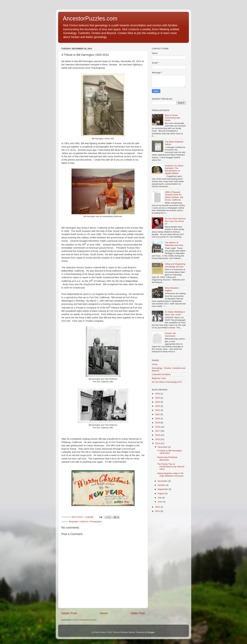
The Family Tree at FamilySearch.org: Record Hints (171, 467)
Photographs (96, 522)
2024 (158, 402)
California (84, 522)
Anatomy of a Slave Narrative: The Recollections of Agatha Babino (174, 170)
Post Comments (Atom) (85, 620)
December (163, 447)
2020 (158, 418)
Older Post (138, 613)
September (163, 489)
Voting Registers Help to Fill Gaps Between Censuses (170, 475)
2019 (158, 423)
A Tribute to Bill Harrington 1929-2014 (170, 452)
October (162, 485)
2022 (158, 410)
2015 (158, 439)
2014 (158, 443)
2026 (158, 394)
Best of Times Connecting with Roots (172, 118)
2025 (158, 398)
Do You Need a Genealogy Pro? (167, 382)
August (161, 493)
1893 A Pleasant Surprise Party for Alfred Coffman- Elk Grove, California (174, 196)
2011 (158, 511)
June (160, 502)
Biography (74, 522)
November (163, 481)
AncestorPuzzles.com (90, 19)
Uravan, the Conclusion (170, 335)
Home (104, 613)
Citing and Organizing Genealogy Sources (175, 265)
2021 (158, 414)
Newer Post (69, 613)
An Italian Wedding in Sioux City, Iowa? (175, 313)
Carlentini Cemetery (161, 374)
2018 (158, 427)
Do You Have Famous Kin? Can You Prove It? (175, 221)
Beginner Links (159, 378)
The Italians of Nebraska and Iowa (174, 244)
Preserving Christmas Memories (167, 459)
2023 (158, 406)
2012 (158, 507)
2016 (158, 435)
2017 (158, 431)
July (160, 498)
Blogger (151, 632)
